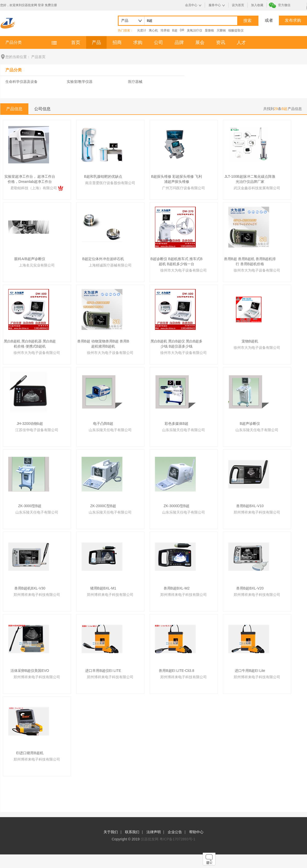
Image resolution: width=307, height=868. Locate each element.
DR (182, 30)
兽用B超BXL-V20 (250, 588)
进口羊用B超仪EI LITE (103, 671)
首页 (76, 42)
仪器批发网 (150, 839)
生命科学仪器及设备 (21, 82)
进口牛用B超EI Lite (250, 671)
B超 (175, 30)
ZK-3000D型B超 (177, 506)
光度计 (142, 30)
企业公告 (175, 832)
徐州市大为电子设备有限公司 (184, 270)
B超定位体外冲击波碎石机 (103, 259)
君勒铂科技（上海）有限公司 (37, 188)
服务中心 (215, 5)
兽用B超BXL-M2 (177, 588)
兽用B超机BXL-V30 (30, 588)
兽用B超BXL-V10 (250, 506)
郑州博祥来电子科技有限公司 (257, 512)
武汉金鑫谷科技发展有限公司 (257, 188)
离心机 (153, 30)
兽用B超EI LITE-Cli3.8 (176, 671)
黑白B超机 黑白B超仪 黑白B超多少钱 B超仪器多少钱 (177, 344)
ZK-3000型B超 (30, 506)
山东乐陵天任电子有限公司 (110, 430)
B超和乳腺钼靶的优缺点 (103, 176)
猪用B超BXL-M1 (103, 588)
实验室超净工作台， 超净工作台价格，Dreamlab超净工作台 (30, 179)
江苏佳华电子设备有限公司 (37, 430)
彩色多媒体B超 (177, 424)
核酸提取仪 (236, 30)
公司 (158, 42)
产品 (96, 42)
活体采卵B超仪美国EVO (30, 671)
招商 (117, 42)
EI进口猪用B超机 (30, 753)
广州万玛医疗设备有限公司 (184, 188)
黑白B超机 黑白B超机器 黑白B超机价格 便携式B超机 (30, 344)
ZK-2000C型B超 (103, 506)
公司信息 (42, 109)
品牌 (179, 42)
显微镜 (209, 30)
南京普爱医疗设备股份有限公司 (110, 183)
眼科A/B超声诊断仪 (30, 259)
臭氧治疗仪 (195, 30)
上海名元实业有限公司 (37, 265)
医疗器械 (135, 82)
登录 (41, 5)
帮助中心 (196, 832)
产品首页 (38, 57)
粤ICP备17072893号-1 (177, 839)
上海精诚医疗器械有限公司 (110, 265)
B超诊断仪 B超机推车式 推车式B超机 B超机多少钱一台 (177, 261)
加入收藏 (257, 5)
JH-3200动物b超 (30, 424)
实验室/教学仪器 (80, 82)
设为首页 (238, 5)
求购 (138, 42)
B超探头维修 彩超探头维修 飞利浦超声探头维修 (177, 179)
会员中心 (191, 5)
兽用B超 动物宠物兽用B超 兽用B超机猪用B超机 (103, 344)
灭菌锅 (221, 30)
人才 (241, 42)
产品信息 (14, 109)
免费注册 (51, 5)
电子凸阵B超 (103, 424)
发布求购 (293, 20)
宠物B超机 (250, 341)
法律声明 (154, 832)
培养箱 (165, 30)
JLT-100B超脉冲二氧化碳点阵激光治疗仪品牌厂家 (250, 179)
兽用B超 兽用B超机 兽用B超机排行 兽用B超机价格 (250, 261)
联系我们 (132, 832)
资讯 (221, 42)
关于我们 (111, 832)
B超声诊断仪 (250, 424)
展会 (200, 42)
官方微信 (284, 5)
